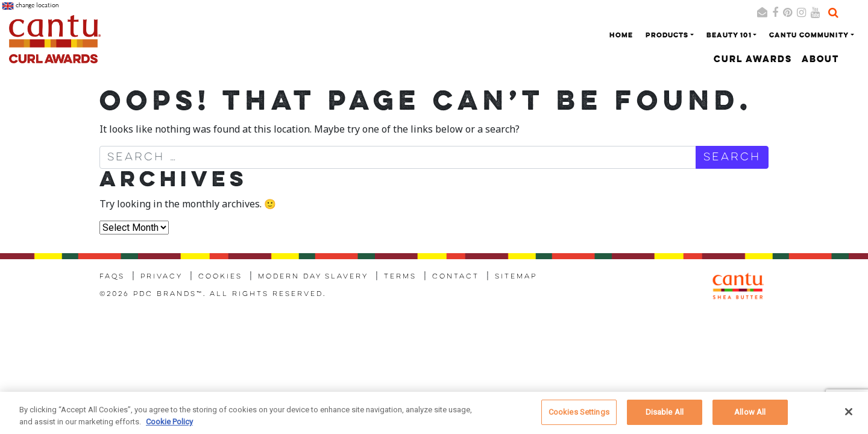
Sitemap (516, 277)
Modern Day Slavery (313, 277)
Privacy (162, 277)
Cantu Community (809, 36)
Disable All (665, 417)
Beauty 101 (729, 36)
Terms (400, 277)
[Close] (849, 417)
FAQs (112, 277)
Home (621, 36)
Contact (456, 277)
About (820, 60)
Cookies (220, 277)
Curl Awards (753, 60)
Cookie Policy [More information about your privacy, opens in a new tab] (169, 426)
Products (667, 36)
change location (30, 6)
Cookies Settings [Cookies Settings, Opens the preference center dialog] (579, 417)
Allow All (750, 417)
